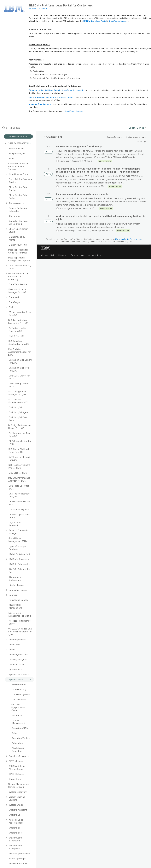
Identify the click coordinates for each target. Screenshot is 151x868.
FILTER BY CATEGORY (16, 143)
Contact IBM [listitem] (48, 255)
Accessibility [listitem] (95, 255)
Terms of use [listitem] (77, 255)
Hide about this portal (38, 9)
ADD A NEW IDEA (18, 136)
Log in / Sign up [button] (138, 128)
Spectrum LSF (78, 161)
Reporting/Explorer (100, 231)
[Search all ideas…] (20, 128)
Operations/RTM (93, 186)
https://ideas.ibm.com (118, 21)
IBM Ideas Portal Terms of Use (128, 239)
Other (88, 161)
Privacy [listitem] (62, 255)
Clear (29, 143)
